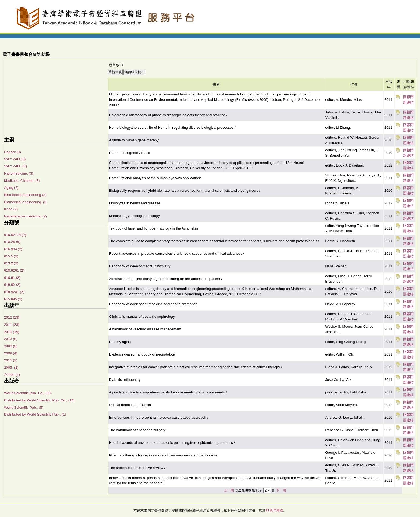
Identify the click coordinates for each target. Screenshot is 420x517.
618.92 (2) (12, 285)
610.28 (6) (12, 242)
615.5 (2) (11, 256)
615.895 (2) (13, 299)
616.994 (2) (13, 249)
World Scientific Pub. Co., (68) (28, 393)
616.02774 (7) (15, 235)
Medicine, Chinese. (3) (22, 181)
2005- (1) (11, 368)
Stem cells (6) (15, 159)
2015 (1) (11, 360)
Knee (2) (11, 209)
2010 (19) (12, 332)
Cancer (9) (12, 152)
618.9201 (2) (14, 292)
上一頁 (229, 490)
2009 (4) (11, 353)
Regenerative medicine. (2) (25, 216)
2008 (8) (11, 346)
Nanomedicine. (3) (19, 173)
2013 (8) (11, 339)
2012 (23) (12, 317)
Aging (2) (11, 188)
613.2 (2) (11, 263)
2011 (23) (12, 325)
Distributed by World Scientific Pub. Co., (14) (39, 400)
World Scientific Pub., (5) (24, 407)
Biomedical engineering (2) (25, 195)
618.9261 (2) (14, 270)
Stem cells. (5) (15, 166)
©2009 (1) (12, 375)
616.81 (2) (12, 278)
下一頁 (281, 490)
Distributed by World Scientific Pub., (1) (35, 414)
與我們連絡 (274, 510)
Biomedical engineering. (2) (26, 202)
